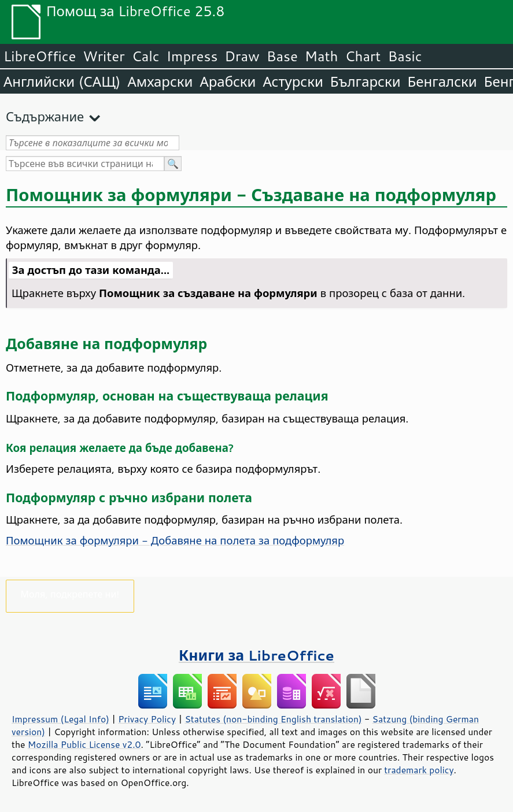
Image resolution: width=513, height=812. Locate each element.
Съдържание (45, 116)
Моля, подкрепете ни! (70, 594)
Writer (104, 56)
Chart (363, 56)
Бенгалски (442, 81)
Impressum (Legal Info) (60, 719)
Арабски (228, 81)
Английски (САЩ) (62, 81)
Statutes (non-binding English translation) (273, 719)
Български (366, 81)
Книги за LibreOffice (256, 655)
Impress (192, 56)
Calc (146, 56)
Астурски (293, 81)
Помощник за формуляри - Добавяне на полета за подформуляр (175, 540)
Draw (242, 56)
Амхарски (160, 81)
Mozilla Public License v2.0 (84, 744)
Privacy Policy (147, 719)
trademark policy (419, 770)
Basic (405, 56)
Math (322, 56)
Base (282, 56)
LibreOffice (40, 56)
